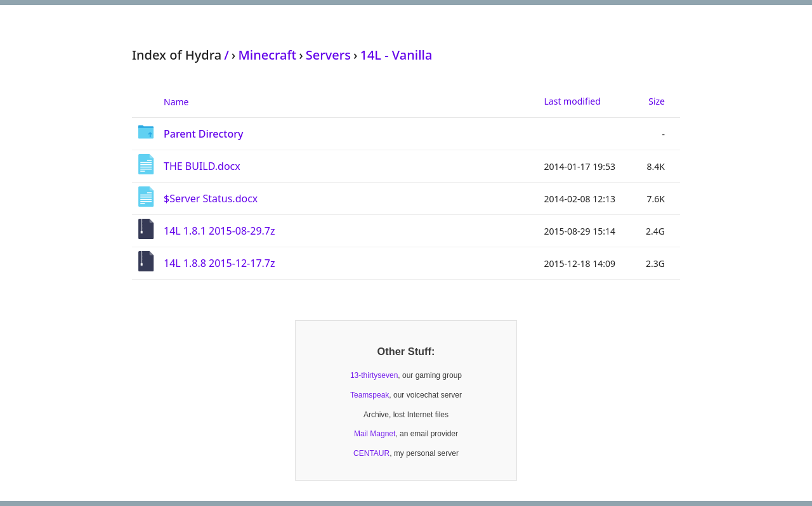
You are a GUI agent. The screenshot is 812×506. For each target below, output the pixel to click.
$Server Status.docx (211, 198)
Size (657, 101)
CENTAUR (371, 453)
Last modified (573, 101)
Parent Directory (204, 134)
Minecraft (267, 55)
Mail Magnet (375, 434)
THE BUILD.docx (202, 166)
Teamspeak (370, 395)
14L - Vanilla (396, 55)
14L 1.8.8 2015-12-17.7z (219, 263)
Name (176, 102)
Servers (328, 55)
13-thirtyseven (374, 375)
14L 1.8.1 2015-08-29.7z (219, 231)
